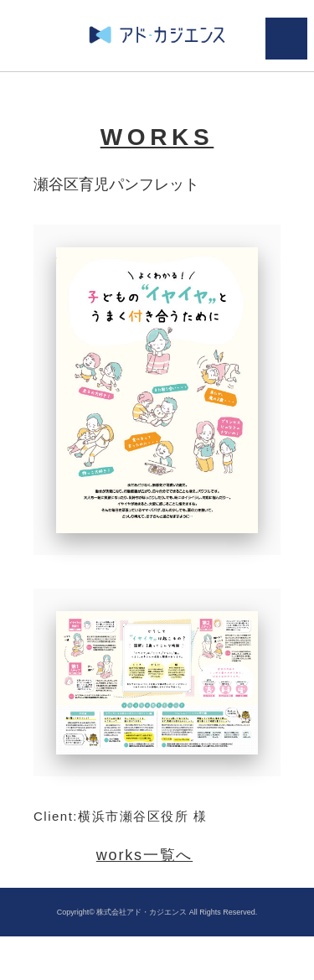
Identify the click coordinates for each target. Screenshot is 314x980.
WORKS (157, 137)
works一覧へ (144, 855)
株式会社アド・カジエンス (142, 912)
